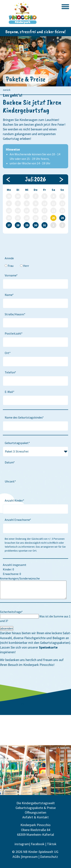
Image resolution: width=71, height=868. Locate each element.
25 (53, 218)
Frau (11, 266)
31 (44, 225)
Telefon (11, 372)
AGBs (16, 857)
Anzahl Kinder (14, 500)
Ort (9, 353)
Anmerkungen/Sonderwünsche (20, 578)
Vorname (12, 275)
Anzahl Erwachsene (18, 519)
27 (9, 225)
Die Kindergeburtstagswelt (36, 803)
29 (27, 225)
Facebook (38, 844)
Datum (11, 462)
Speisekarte (48, 647)
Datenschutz (49, 857)
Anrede (9, 258)
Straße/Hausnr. (15, 314)
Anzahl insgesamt (15, 565)
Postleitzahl (14, 333)
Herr (26, 266)
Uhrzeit (11, 481)
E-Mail (10, 391)
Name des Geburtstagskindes (24, 417)
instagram (22, 844)
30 (36, 225)
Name (10, 294)
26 (62, 218)
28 (18, 225)
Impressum (30, 857)
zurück (7, 90)
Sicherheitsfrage (11, 612)
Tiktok (52, 844)
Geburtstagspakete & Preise (36, 808)
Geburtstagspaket (17, 443)
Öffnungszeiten (35, 812)
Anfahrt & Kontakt (35, 817)
